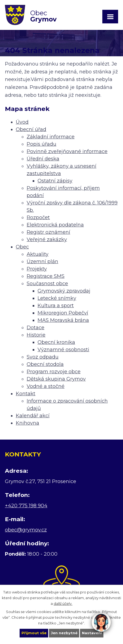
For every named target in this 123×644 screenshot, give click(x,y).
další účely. (63, 603)
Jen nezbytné (64, 633)
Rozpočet (38, 217)
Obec (22, 247)
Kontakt (26, 394)
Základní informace (51, 137)
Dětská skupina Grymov (56, 379)
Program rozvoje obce (54, 372)
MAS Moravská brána (63, 320)
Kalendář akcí (33, 416)
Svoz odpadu (43, 357)
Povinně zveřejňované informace (67, 151)
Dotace (36, 328)
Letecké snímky (57, 298)
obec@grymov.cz (26, 530)
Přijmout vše (34, 633)
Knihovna (27, 423)
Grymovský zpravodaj (64, 291)
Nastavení (92, 633)
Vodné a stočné (46, 386)
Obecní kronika (56, 342)
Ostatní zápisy (55, 181)
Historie (36, 335)
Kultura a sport (56, 306)
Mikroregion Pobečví (63, 313)
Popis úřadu (41, 144)
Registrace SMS (46, 276)
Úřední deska (43, 159)
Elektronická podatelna (55, 225)
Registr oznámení (48, 232)
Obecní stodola (45, 364)
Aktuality (38, 254)
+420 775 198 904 (26, 506)
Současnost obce (47, 284)
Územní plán (42, 262)
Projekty (37, 269)
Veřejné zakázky (47, 239)
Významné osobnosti (63, 350)
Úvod (22, 122)
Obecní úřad (31, 129)
